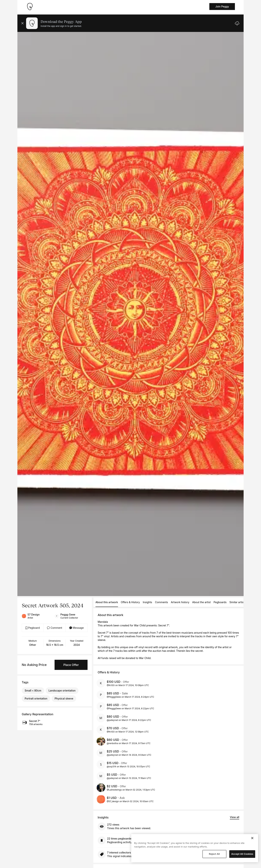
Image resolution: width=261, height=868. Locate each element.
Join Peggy (222, 6)
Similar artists (238, 602)
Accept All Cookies (242, 854)
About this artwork (107, 602)
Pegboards (220, 602)
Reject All (214, 854)
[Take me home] (30, 7)
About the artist (202, 602)
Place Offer (71, 665)
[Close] (252, 838)
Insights (148, 602)
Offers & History (130, 602)
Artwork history (180, 602)
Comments (161, 602)
